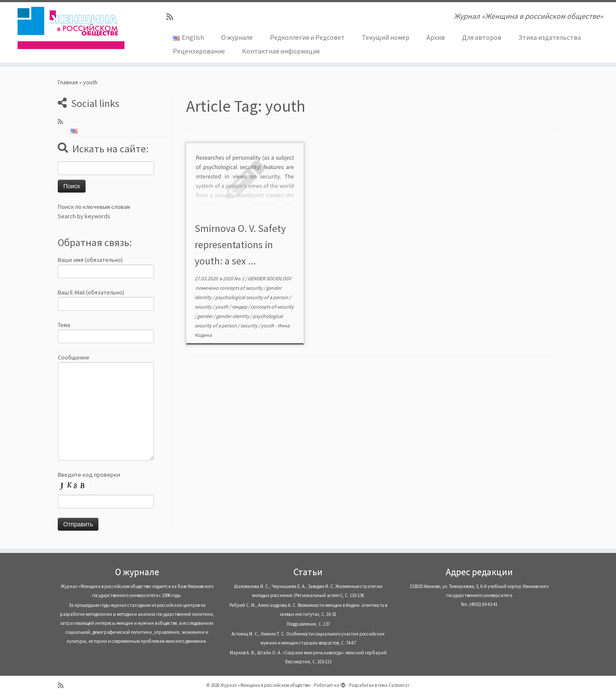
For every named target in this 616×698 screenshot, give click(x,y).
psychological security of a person (252, 297)
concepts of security (241, 288)
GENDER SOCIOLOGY (269, 278)
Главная (68, 82)
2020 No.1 (234, 278)
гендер (240, 307)
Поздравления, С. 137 (308, 624)
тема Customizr (394, 685)
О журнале (237, 37)
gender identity (233, 316)
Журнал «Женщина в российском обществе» (266, 685)
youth (222, 307)
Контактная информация (281, 51)
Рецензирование (199, 51)
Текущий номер (386, 37)
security (204, 307)
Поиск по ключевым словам (94, 207)
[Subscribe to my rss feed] (173, 17)
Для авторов (482, 37)
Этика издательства (550, 37)
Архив (436, 37)
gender (205, 316)
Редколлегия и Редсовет (307, 37)
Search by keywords (84, 216)
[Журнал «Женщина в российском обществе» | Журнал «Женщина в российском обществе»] (71, 28)
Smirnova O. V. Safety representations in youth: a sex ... (240, 245)
